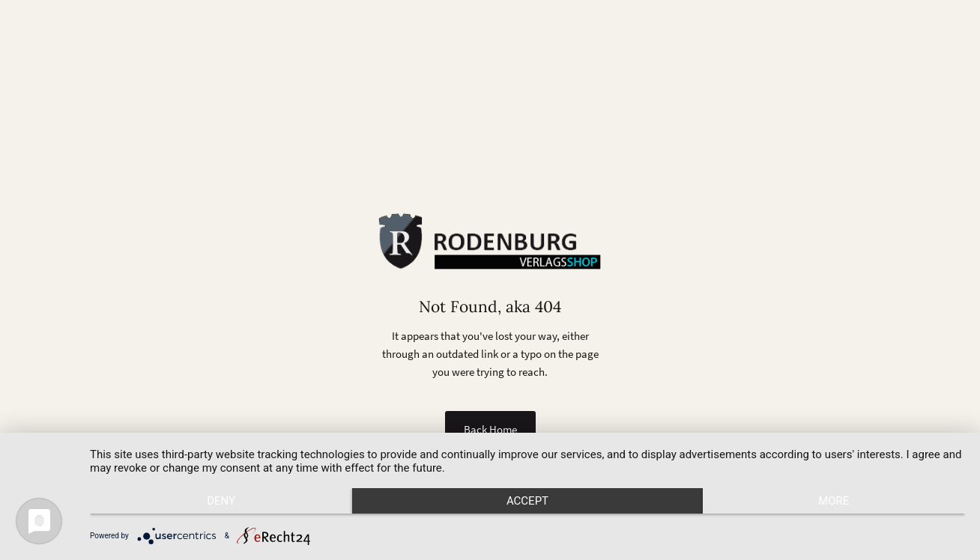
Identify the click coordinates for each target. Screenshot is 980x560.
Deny (221, 501)
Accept (527, 501)
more (834, 501)
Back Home (490, 429)
